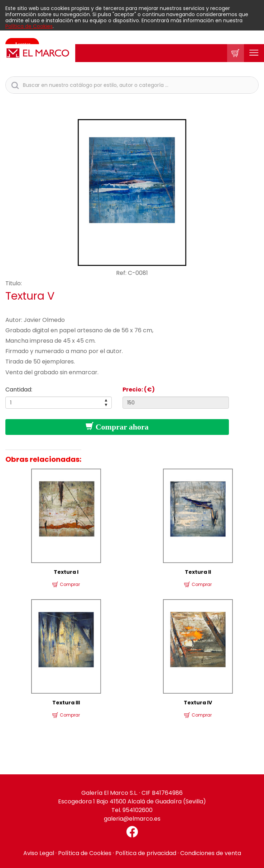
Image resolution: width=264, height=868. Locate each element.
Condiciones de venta (211, 853)
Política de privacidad (146, 853)
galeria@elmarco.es (132, 819)
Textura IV (198, 703)
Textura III (66, 703)
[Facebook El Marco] (132, 832)
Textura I (66, 572)
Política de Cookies (29, 26)
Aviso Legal (39, 853)
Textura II (198, 572)
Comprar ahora (117, 427)
